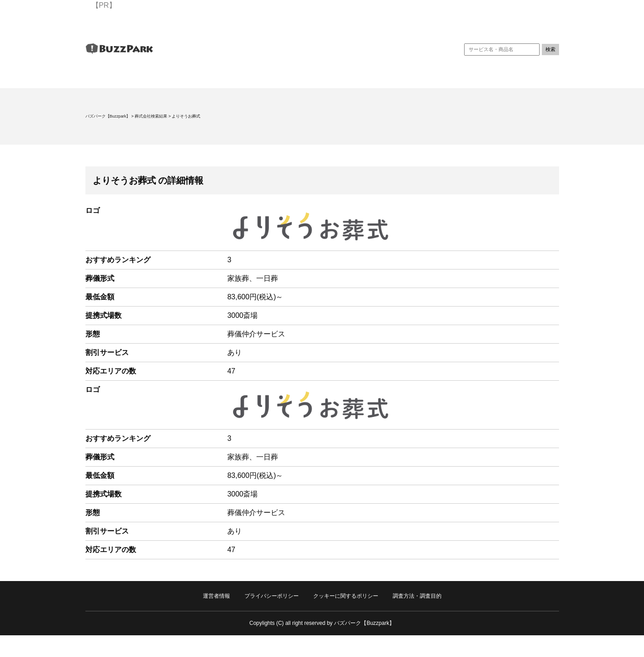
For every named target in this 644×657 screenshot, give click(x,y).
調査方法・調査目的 (417, 596)
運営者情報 (216, 596)
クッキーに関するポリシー (346, 596)
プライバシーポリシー (272, 596)
